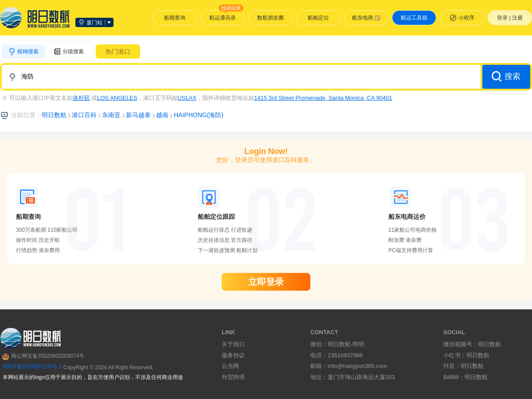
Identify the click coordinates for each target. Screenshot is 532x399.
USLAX (187, 98)
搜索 (506, 76)
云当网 (230, 366)
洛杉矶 (81, 98)
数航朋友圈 (270, 18)
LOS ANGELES (117, 98)
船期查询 (175, 18)
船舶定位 (318, 18)
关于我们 (233, 344)
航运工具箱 (414, 18)
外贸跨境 (233, 377)
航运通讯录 (226, 16)
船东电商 (366, 18)
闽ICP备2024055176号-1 (32, 367)
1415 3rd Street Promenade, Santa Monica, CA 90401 (323, 98)
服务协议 (233, 355)
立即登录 (266, 282)
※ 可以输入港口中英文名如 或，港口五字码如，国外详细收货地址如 (197, 98)
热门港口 (118, 51)
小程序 (462, 18)
